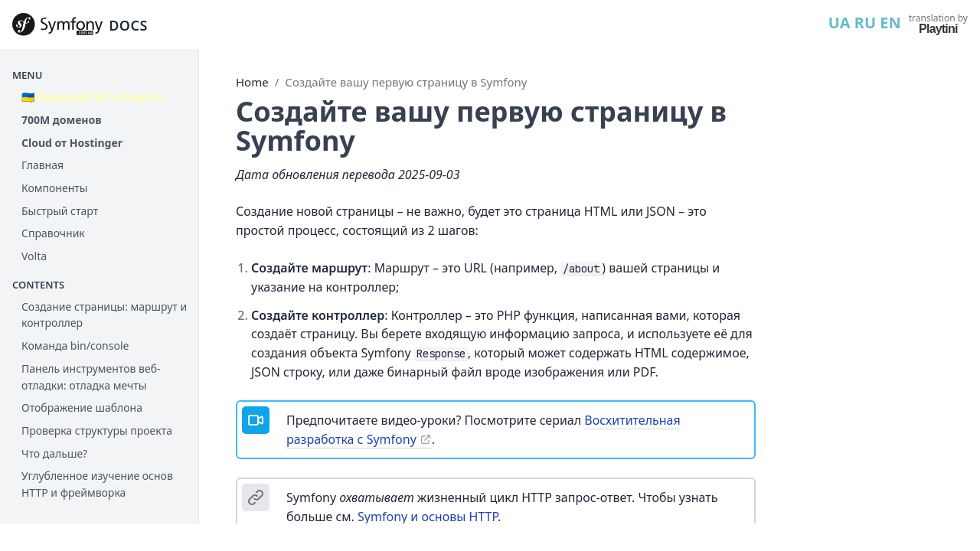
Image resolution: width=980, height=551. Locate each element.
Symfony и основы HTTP (428, 517)
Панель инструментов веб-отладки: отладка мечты (91, 377)
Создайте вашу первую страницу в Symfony (406, 82)
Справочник (53, 233)
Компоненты (54, 188)
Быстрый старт (60, 211)
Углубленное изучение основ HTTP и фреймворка (97, 484)
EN (890, 23)
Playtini (938, 29)
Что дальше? (54, 453)
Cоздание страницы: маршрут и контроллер (104, 315)
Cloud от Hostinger (72, 143)
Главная (42, 165)
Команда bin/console (75, 346)
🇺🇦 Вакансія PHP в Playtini (92, 97)
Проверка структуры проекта (97, 430)
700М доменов (62, 120)
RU (865, 23)
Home (252, 82)
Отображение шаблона (82, 408)
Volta (34, 256)
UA (840, 23)
